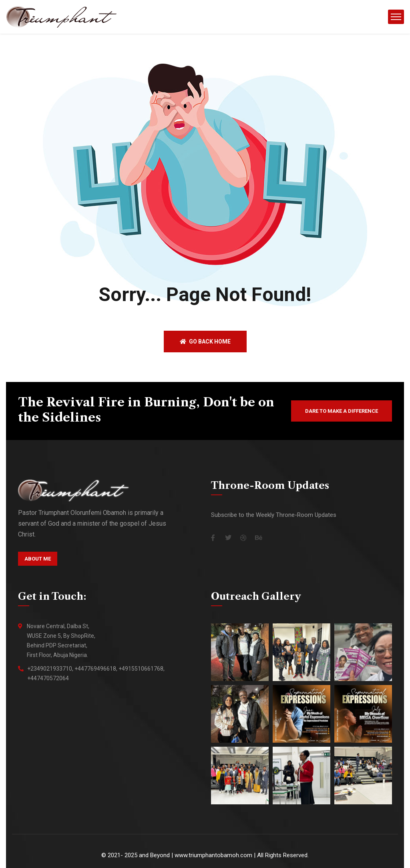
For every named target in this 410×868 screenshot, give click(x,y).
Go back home (205, 342)
